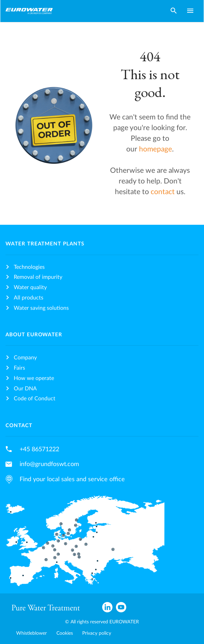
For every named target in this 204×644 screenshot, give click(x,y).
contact (164, 192)
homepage (155, 149)
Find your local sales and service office (72, 479)
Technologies (29, 267)
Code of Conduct (35, 399)
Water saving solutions (41, 308)
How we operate (34, 378)
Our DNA (25, 389)
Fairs (19, 368)
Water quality (30, 287)
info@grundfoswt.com (49, 464)
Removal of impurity (38, 277)
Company (25, 358)
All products (29, 298)
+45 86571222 (39, 449)
